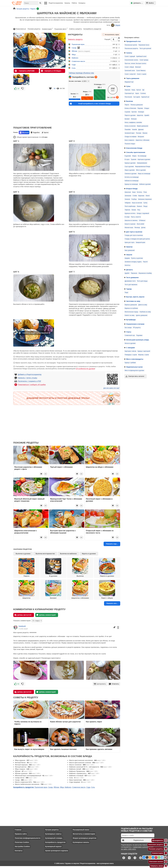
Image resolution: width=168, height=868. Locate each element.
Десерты (130, 270)
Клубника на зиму (145, 312)
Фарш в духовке (130, 170)
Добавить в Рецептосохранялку (30, 374)
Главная (18, 829)
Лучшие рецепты (52, 829)
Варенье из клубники (131, 308)
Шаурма (127, 258)
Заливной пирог (130, 133)
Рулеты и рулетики (137, 258)
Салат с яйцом (129, 67)
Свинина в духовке (131, 174)
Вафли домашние (142, 126)
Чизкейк (134, 130)
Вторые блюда (132, 189)
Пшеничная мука (78, 44)
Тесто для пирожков (131, 285)
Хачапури (141, 112)
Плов (145, 192)
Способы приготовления (136, 152)
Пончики (139, 133)
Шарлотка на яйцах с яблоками (100, 467)
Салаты (129, 53)
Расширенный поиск (81, 829)
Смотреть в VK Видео (51, 71)
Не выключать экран (111, 35)
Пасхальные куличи (131, 45)
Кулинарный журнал (53, 846)
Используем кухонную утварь (138, 340)
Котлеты (139, 192)
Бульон (139, 90)
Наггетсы (128, 265)
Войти (150, 3)
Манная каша (129, 228)
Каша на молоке (137, 203)
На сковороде (142, 156)
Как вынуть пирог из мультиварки (29, 749)
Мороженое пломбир (145, 273)
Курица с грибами (130, 363)
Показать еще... (112, 544)
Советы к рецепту (75, 29)
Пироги (127, 105)
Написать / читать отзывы (27, 378)
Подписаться (133, 840)
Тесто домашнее (132, 278)
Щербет (127, 273)
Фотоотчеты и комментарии (84, 834)
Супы (128, 86)
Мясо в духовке (141, 170)
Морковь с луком (144, 355)
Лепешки (134, 119)
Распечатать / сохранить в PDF (30, 381)
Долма (143, 228)
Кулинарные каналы (81, 842)
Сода (74, 65)
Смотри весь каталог (135, 376)
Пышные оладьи (130, 144)
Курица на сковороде (131, 184)
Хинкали (127, 199)
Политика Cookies (22, 842)
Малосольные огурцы (132, 312)
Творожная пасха (144, 45)
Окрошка (127, 90)
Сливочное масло (78, 61)
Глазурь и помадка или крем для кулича (137, 239)
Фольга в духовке (130, 343)
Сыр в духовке (129, 167)
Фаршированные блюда (143, 167)
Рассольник (128, 97)
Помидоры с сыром (131, 355)
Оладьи (147, 108)
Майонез (75, 58)
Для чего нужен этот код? (111, 388)
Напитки (129, 247)
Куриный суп (145, 97)
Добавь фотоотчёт (23, 615)
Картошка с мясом (130, 351)
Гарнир (129, 289)
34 (18, 88)
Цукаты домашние (142, 315)
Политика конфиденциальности (28, 838)
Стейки (135, 196)
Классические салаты (131, 60)
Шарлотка (140, 115)
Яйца (74, 55)
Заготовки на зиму (133, 301)
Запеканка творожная (145, 199)
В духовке (128, 156)
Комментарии (47, 29)
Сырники (127, 112)
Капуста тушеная (130, 224)
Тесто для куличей (145, 48)
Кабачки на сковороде (132, 181)
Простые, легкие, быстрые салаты (135, 63)
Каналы (67, 3)
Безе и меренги (130, 140)
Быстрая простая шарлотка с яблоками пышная (63, 532)
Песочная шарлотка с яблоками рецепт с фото (28, 468)
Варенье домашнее (131, 305)
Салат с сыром (141, 74)
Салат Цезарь (144, 60)
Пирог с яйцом (107, 590)
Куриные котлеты (130, 213)
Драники (141, 130)
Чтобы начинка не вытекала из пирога (28, 722)
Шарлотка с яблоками (142, 140)
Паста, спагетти (136, 217)
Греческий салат (130, 71)
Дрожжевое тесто (130, 281)
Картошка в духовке (144, 159)
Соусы (129, 332)
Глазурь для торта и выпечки (134, 235)
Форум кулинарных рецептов (84, 838)
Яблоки (75, 51)
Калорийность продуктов (92, 29)
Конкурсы (82, 3)
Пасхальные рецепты (131, 48)
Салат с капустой (130, 74)
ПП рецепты (137, 328)
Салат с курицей (130, 56)
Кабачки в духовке (145, 184)
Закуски (129, 255)
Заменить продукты (75, 39)
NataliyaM (22, 626)
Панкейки (128, 130)
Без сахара (128, 328)
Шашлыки (128, 192)
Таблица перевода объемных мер (81, 73)
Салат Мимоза (141, 71)
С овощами (130, 348)
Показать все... (112, 603)
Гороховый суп (129, 93)
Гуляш (145, 203)
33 (55, 88)
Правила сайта (21, 834)
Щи (143, 90)
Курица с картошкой (144, 351)
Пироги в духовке (130, 115)
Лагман (134, 210)
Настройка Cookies (22, 846)
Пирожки (140, 108)
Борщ (133, 90)
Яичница (137, 228)
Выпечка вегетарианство (45, 554)
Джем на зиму (143, 305)
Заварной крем (140, 242)
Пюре (126, 293)
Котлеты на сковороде (132, 177)
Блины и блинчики (130, 108)
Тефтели (127, 210)
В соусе (127, 159)
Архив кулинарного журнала (57, 850)
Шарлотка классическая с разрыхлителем (26, 532)
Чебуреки (128, 203)
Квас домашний (130, 250)
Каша (134, 192)
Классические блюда (134, 148)
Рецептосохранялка (56, 3)
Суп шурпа (137, 97)
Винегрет (138, 67)
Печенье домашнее (137, 105)
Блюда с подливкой (143, 213)
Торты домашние (133, 78)
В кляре (127, 217)
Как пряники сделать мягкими (99, 749)
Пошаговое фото (61, 29)
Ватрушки (141, 137)
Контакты (19, 850)
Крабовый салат (141, 56)
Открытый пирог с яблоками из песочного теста (100, 532)
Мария (116, 25)
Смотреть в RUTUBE (25, 71)
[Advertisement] (139, 21)
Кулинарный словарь (54, 838)
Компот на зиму (130, 315)
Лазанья (139, 206)
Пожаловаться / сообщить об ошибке (32, 385)
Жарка (134, 156)
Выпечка (130, 101)
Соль (74, 68)
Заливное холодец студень (133, 262)
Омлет (148, 196)
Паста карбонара (130, 206)
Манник (145, 133)
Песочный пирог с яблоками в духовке (99, 500)
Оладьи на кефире (131, 137)
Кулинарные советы (53, 834)
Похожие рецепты (34, 29)
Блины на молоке (130, 126)
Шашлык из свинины (131, 220)
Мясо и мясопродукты (135, 359)
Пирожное (134, 273)
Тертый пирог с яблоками (61, 467)
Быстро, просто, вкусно (135, 297)
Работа (74, 3)
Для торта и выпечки (134, 232)
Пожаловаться (20, 29)
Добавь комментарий (46, 615)
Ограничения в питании (135, 324)
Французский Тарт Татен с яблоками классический (66, 500)
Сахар (74, 48)
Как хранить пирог (94, 721)
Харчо (137, 93)
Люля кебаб (140, 224)
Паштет (145, 262)
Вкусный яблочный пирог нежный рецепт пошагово (29, 500)
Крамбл (147, 115)
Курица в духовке (130, 163)
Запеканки (128, 196)
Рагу (139, 210)
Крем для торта (130, 242)
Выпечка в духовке (23, 554)
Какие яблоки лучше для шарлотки (65, 721)
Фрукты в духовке (89, 554)
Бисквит (127, 119)
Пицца (145, 206)
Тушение (134, 159)
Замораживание (142, 163)
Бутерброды (131, 320)
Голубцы (134, 199)
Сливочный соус (130, 335)
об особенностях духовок (85, 369)
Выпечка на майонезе (68, 554)
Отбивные (142, 220)
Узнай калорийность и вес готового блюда (90, 104)
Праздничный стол (133, 41)
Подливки (139, 335)
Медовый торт (129, 82)
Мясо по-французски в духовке (134, 370)
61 (18, 684)
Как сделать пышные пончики (63, 749)
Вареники (141, 196)
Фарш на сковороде (144, 174)
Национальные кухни (134, 367)
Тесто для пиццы (142, 281)
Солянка (143, 93)
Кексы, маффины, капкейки (133, 122)
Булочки (134, 112)
